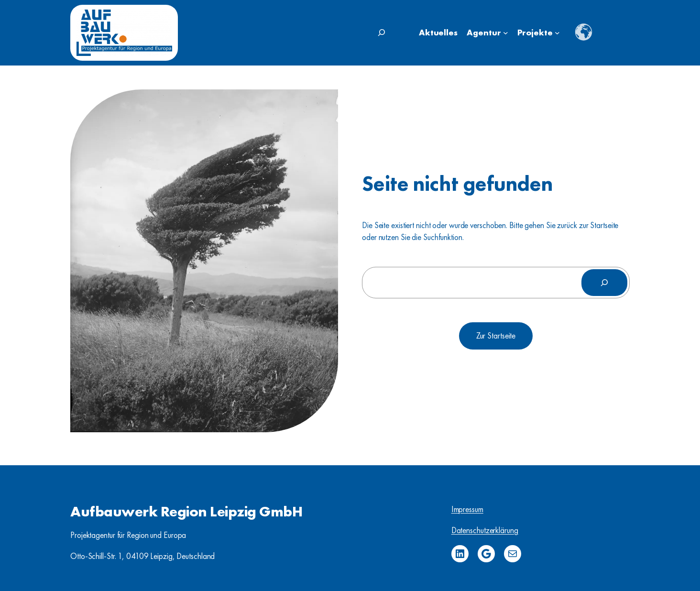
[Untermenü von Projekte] (557, 33)
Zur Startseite (496, 336)
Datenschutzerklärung (485, 530)
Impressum (467, 509)
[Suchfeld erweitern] (382, 33)
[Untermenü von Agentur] (506, 33)
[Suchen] (604, 283)
